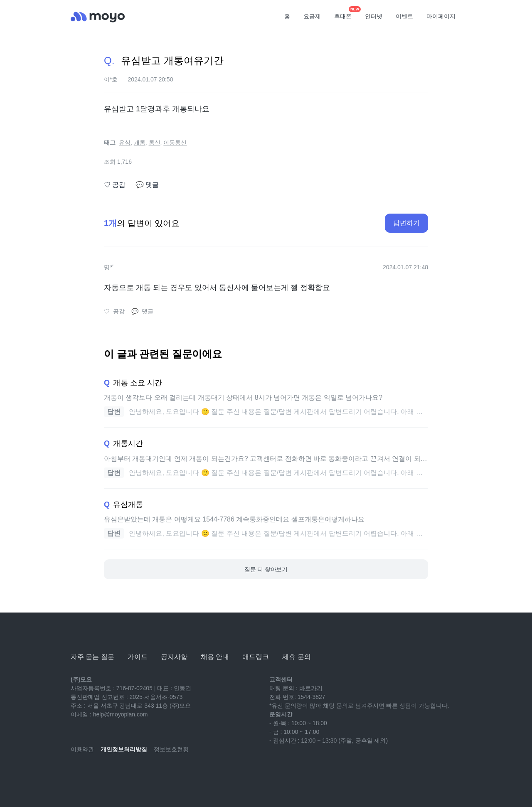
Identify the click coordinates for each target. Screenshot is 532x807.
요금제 (312, 16)
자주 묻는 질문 (92, 657)
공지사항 (174, 657)
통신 (155, 143)
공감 (115, 185)
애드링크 (256, 657)
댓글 (147, 185)
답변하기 (406, 223)
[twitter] (150, 774)
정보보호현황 (171, 749)
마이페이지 (441, 16)
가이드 (138, 657)
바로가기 (311, 688)
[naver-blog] (96, 774)
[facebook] (132, 774)
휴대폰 (346, 14)
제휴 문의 (296, 657)
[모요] (91, 634)
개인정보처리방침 (124, 749)
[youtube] (77, 774)
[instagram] (114, 774)
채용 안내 (215, 657)
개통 (140, 143)
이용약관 (82, 749)
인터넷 (374, 16)
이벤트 (404, 16)
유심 (125, 143)
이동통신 (175, 143)
